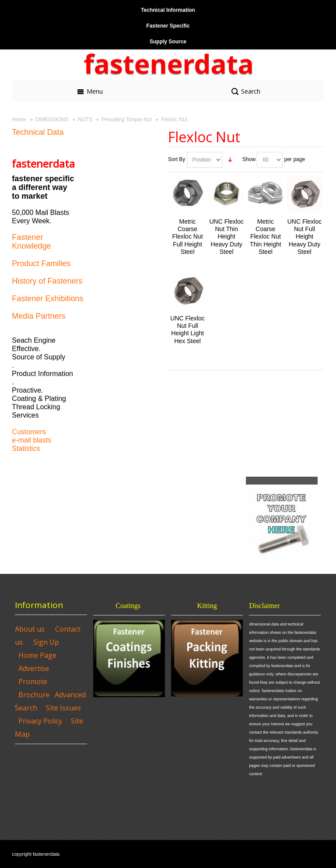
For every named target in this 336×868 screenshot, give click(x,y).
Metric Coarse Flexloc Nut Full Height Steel (188, 237)
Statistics (26, 448)
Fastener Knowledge (31, 242)
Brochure (34, 695)
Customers (29, 432)
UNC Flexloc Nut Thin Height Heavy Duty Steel (226, 237)
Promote (33, 682)
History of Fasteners (47, 281)
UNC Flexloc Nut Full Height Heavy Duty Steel (304, 237)
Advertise (34, 668)
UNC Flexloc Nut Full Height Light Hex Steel (187, 330)
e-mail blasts (31, 440)
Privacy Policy (40, 721)
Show (249, 159)
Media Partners (38, 316)
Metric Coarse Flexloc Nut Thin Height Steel (266, 237)
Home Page (37, 655)
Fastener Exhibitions (47, 299)
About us (30, 629)
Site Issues (63, 708)
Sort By (177, 159)
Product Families (41, 264)
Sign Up (46, 642)
